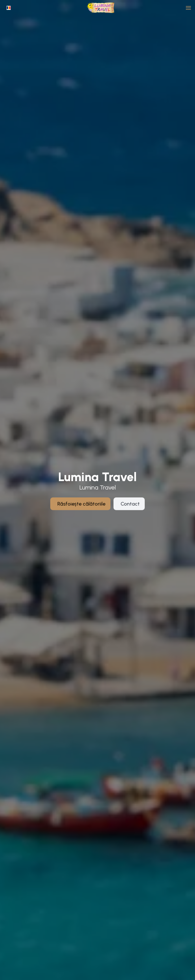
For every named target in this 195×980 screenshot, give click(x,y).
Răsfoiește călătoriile (81, 509)
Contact (130, 509)
